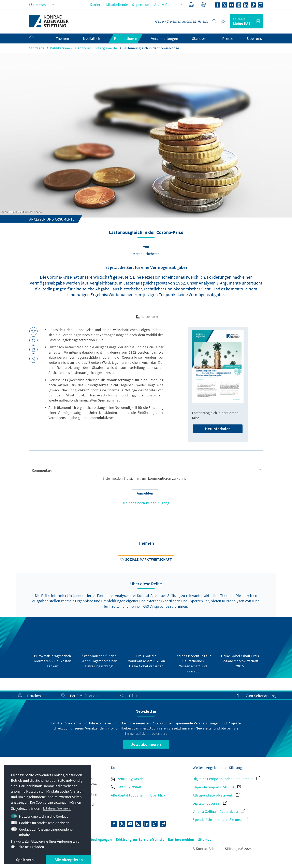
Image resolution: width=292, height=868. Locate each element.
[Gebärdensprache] (203, 5)
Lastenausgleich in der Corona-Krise (151, 48)
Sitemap (205, 839)
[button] (146, 470)
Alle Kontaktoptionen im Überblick (138, 795)
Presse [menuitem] (228, 38)
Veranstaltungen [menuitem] (165, 38)
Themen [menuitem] (62, 38)
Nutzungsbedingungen (94, 839)
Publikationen (61, 48)
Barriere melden (181, 839)
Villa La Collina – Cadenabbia (219, 811)
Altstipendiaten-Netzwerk (216, 795)
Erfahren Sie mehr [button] (57, 808)
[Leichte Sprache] (191, 5)
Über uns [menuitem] (254, 38)
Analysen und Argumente (97, 48)
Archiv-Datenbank (168, 5)
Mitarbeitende (117, 5)
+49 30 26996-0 (126, 787)
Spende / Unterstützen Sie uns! (220, 820)
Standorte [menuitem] (200, 38)
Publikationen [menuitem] (126, 38)
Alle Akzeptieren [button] (69, 860)
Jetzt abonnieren (146, 744)
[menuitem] (35, 39)
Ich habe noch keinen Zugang (146, 503)
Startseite (37, 48)
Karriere (96, 5)
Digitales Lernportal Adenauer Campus (226, 779)
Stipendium (141, 5)
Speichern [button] (25, 860)
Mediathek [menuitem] (92, 38)
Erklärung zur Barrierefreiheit (140, 839)
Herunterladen (218, 429)
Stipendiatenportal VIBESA (217, 787)
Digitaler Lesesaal (210, 803)
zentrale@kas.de (127, 779)
